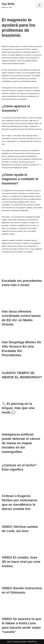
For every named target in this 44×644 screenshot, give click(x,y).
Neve (9, 642)
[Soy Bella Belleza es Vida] (8, 5)
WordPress (33, 642)
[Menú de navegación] (39, 5)
